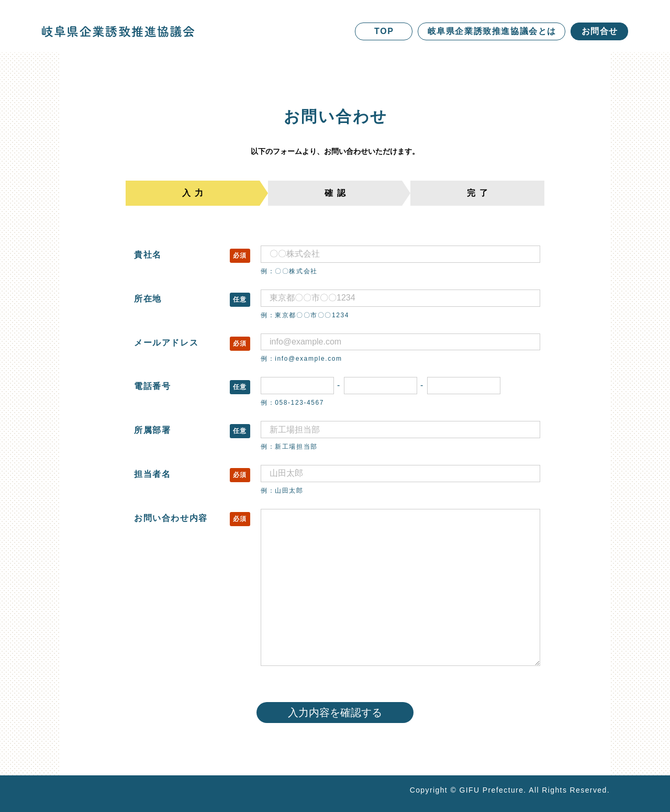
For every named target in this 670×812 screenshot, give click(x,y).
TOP (384, 31)
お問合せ (600, 31)
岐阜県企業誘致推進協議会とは (492, 31)
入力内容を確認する (335, 713)
